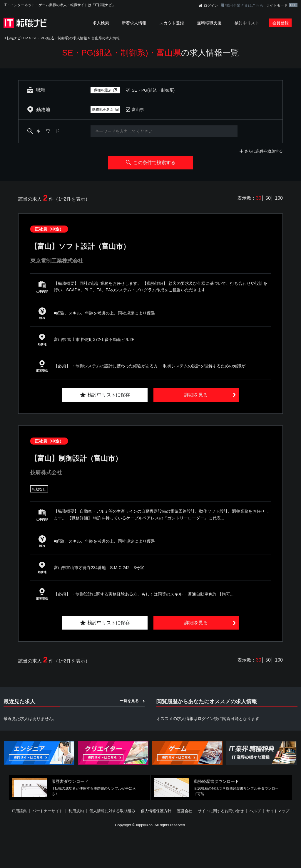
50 (268, 198)
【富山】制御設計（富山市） (76, 458)
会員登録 (280, 23)
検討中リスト (247, 23)
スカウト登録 (172, 23)
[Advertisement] (150, 849)
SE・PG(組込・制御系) (153, 90)
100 (279, 198)
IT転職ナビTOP (16, 38)
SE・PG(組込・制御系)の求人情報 (60, 38)
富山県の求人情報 (106, 38)
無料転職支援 (209, 23)
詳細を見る (196, 395)
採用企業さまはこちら (244, 5)
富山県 (138, 110)
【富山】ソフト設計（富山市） (80, 246)
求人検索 (101, 23)
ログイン (211, 6)
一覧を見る (129, 701)
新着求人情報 (134, 23)
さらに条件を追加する (264, 151)
